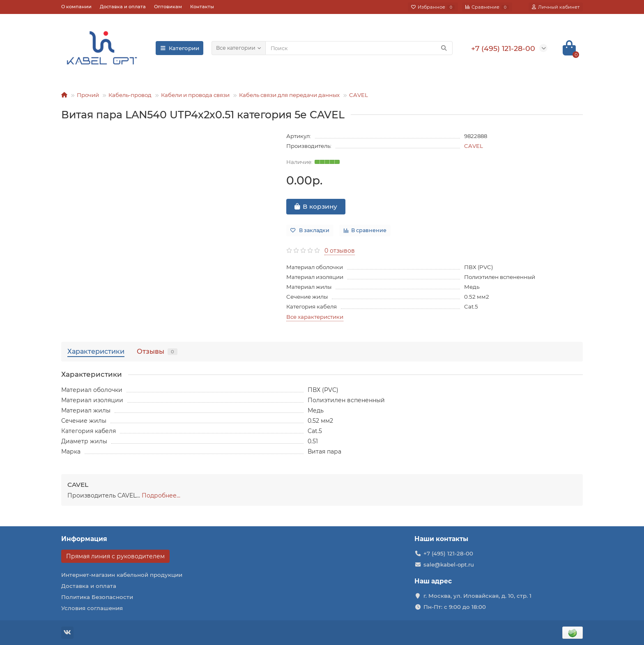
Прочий (88, 95)
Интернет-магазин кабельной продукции (122, 575)
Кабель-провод (130, 95)
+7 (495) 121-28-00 (448, 553)
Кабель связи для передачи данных (289, 95)
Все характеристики (315, 317)
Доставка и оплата (123, 7)
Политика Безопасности (97, 597)
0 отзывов (340, 251)
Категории (179, 48)
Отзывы (157, 351)
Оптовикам (168, 7)
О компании (76, 7)
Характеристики (96, 351)
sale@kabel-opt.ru (449, 564)
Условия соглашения (92, 608)
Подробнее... (161, 495)
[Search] (359, 48)
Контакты (202, 7)
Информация (84, 539)
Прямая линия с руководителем (115, 556)
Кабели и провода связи (195, 95)
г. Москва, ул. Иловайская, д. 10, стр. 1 (477, 596)
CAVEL (359, 95)
